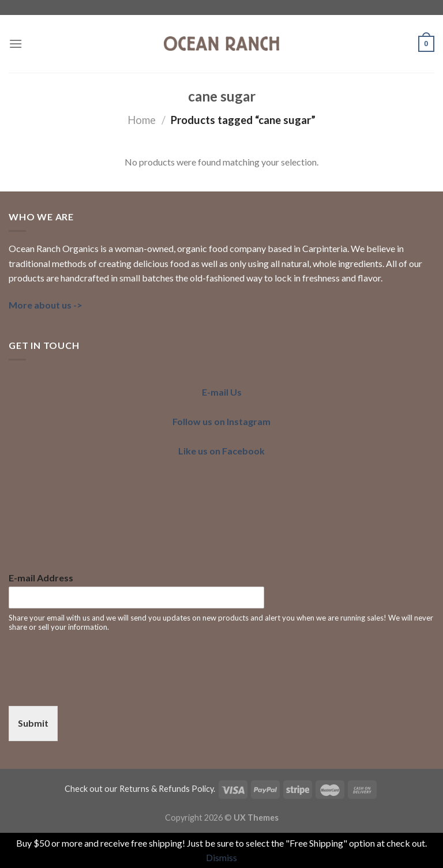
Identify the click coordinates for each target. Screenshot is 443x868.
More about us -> (46, 305)
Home (142, 120)
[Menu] (16, 44)
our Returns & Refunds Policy (159, 789)
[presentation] (96, 687)
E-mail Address (41, 578)
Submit (33, 723)
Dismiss (221, 857)
